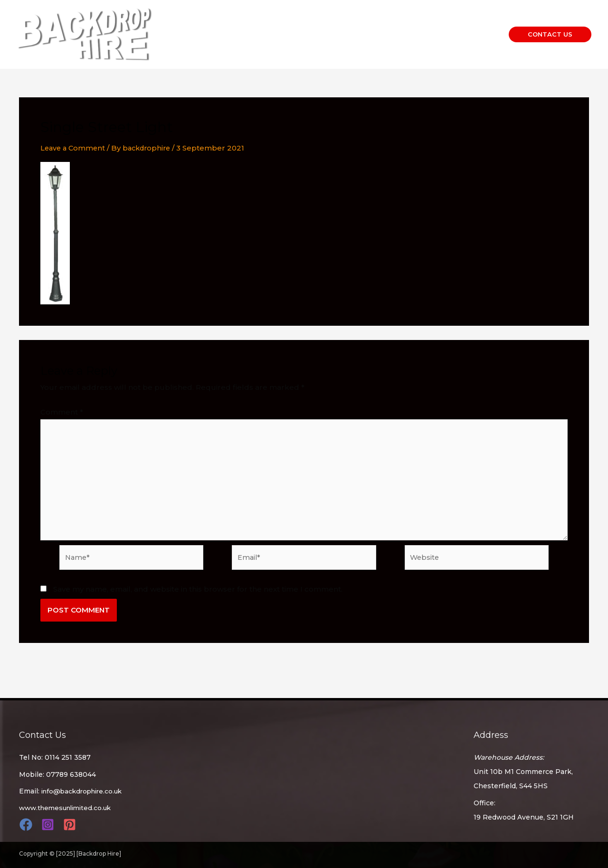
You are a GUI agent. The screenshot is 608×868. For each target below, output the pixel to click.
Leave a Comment (74, 148)
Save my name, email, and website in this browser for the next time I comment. (198, 594)
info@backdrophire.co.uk (85, 791)
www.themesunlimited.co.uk (68, 808)
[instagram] (49, 825)
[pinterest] (71, 825)
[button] (550, 34)
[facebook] (27, 825)
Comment (62, 412)
